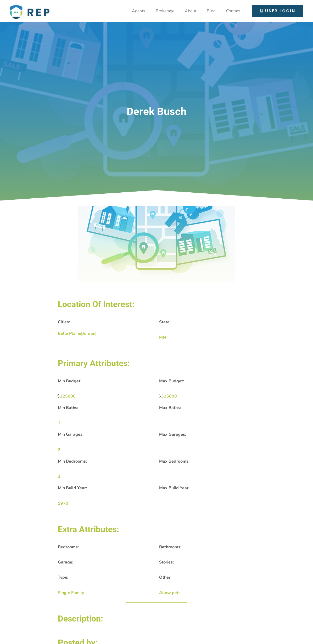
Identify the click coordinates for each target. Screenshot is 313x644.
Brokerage (165, 11)
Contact (233, 11)
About (191, 11)
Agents (139, 11)
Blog (211, 11)
